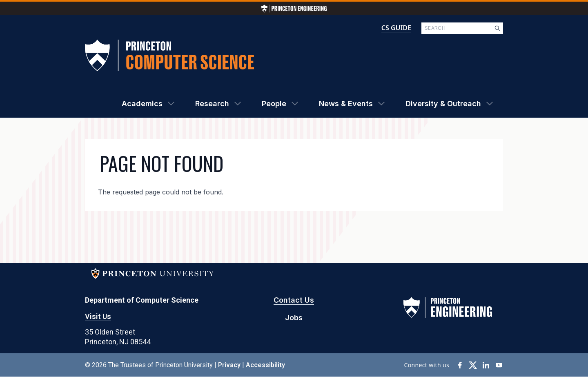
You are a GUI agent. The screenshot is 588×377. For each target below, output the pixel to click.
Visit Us (98, 316)
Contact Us (294, 300)
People (274, 104)
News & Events (346, 104)
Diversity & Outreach (443, 104)
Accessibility (265, 365)
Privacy (229, 365)
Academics (142, 104)
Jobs (294, 318)
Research (212, 104)
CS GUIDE (396, 28)
